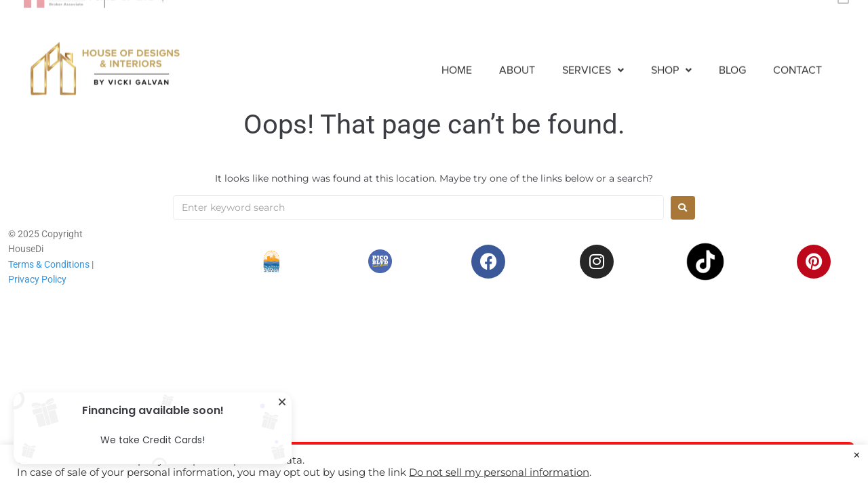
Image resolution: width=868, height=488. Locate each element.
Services (593, 60)
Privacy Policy (37, 279)
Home (457, 60)
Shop (671, 60)
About (517, 60)
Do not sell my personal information (499, 472)
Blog (732, 60)
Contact (797, 60)
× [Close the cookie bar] (857, 455)
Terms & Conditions (49, 264)
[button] (593, 60)
